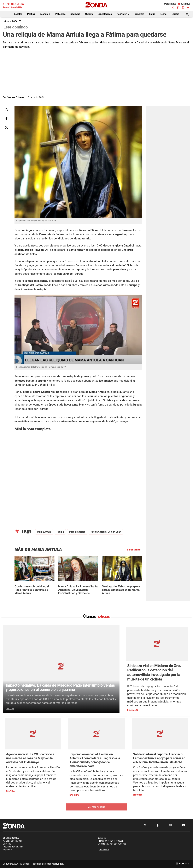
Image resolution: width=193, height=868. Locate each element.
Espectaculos (105, 14)
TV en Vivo (184, 4)
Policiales (60, 14)
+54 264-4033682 (114, 841)
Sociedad (75, 14)
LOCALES (17, 21)
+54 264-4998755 (117, 844)
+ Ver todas (134, 550)
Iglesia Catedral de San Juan (106, 532)
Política (31, 14)
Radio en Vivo (169, 4)
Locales (18, 14)
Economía (45, 14)
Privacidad (104, 850)
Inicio (6, 21)
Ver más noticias (96, 807)
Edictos (175, 14)
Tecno (163, 14)
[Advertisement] (96, 71)
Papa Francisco (77, 532)
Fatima (60, 532)
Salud (152, 14)
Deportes (139, 14)
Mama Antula (44, 532)
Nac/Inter (123, 14)
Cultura (89, 14)
